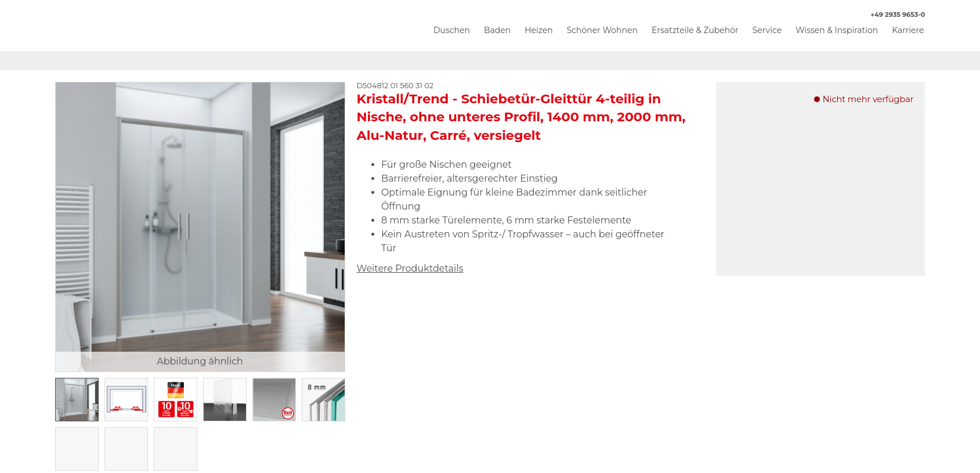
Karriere (908, 30)
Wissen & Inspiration (837, 30)
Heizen (539, 30)
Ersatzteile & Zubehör (695, 30)
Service (767, 30)
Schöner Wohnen (602, 30)
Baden (497, 30)
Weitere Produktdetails (410, 268)
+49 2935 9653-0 (892, 15)
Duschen (452, 30)
